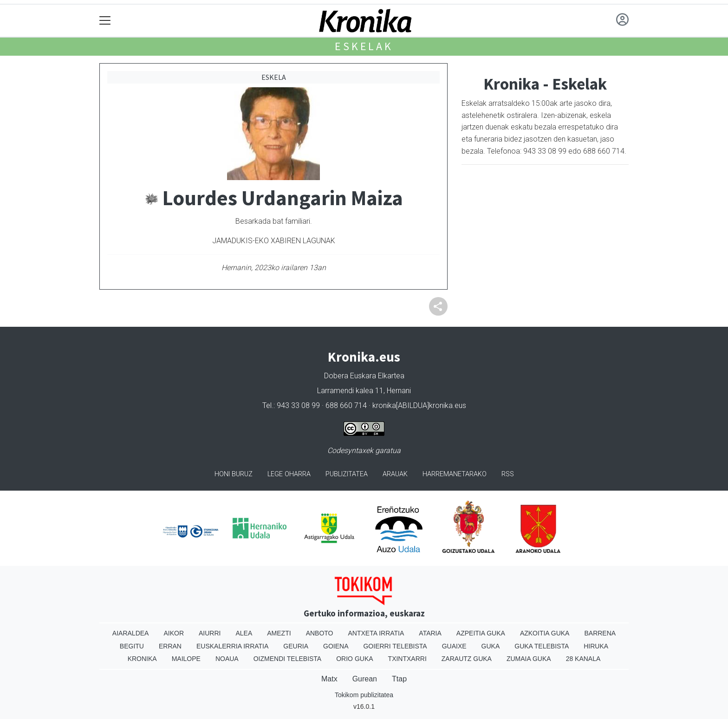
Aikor (174, 633)
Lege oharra (289, 474)
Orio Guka (354, 659)
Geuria (296, 646)
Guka (491, 646)
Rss (508, 474)
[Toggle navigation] (105, 21)
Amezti (279, 633)
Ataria (430, 633)
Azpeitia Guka (481, 633)
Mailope (186, 659)
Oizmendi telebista (288, 659)
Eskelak (364, 46)
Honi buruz (234, 474)
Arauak (395, 474)
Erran (170, 646)
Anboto (320, 633)
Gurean (365, 679)
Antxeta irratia (376, 633)
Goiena (336, 646)
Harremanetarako (455, 474)
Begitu (132, 646)
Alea (244, 633)
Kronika (142, 659)
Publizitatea (347, 474)
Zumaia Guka (529, 659)
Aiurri (210, 633)
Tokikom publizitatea (364, 695)
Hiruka (596, 646)
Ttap (399, 679)
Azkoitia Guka (545, 633)
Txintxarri (407, 659)
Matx (329, 679)
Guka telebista (542, 646)
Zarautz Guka (467, 659)
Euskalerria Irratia (232, 646)
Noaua (227, 659)
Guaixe (454, 646)
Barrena (600, 633)
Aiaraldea (131, 633)
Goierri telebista (395, 646)
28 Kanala (583, 659)
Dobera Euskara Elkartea (364, 376)
